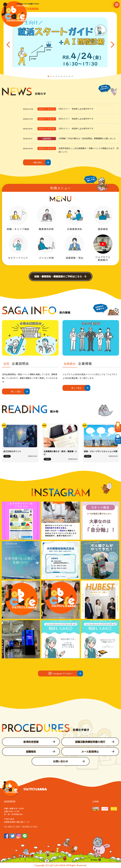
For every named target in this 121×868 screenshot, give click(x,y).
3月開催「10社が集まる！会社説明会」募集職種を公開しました (87, 138)
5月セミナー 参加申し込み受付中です (76, 109)
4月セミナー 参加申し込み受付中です (76, 119)
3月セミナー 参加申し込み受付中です (76, 128)
